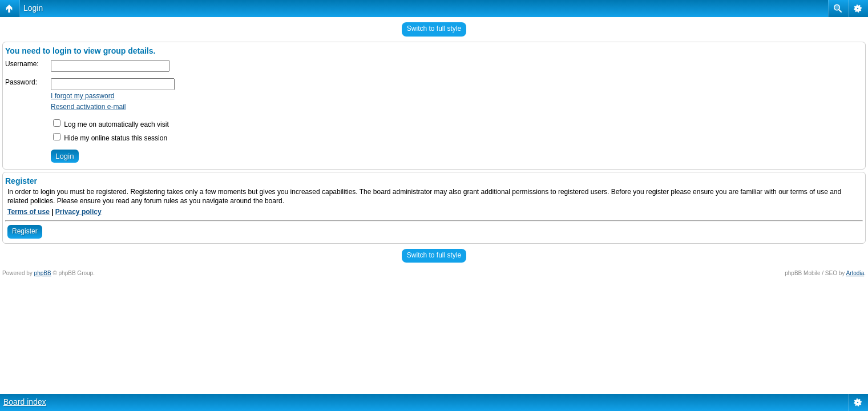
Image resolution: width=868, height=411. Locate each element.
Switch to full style (434, 29)
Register (25, 231)
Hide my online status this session (110, 138)
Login (33, 8)
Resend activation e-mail (88, 107)
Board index (25, 402)
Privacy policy (78, 212)
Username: (22, 64)
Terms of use (29, 212)
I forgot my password (82, 96)
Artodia (855, 273)
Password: (21, 82)
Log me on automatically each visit (111, 124)
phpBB (43, 273)
